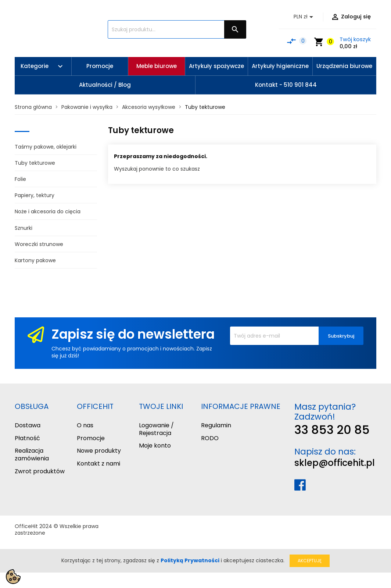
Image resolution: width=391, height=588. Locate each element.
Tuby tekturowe (35, 163)
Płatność (27, 438)
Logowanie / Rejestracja (156, 429)
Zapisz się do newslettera (133, 334)
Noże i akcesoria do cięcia (48, 211)
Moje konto (155, 446)
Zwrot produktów (40, 471)
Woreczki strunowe (39, 244)
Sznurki (24, 228)
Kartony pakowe (35, 260)
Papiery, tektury (35, 195)
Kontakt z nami (98, 464)
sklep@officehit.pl (335, 463)
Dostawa (28, 425)
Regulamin (216, 425)
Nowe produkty (99, 451)
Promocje (91, 438)
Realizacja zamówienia (32, 455)
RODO (210, 438)
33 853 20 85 (332, 430)
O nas (85, 425)
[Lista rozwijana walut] (305, 17)
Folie (20, 179)
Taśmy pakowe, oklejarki (46, 147)
